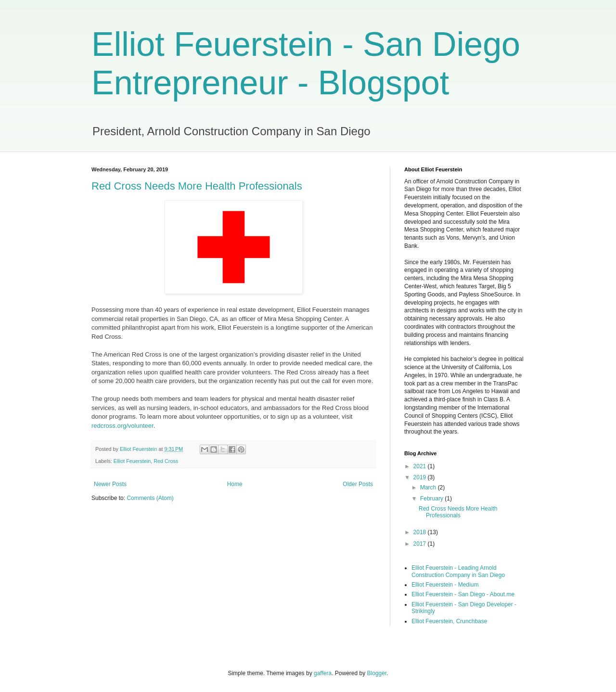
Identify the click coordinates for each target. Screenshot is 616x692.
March (429, 487)
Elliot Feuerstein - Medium (445, 585)
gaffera (323, 673)
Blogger (377, 673)
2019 (421, 477)
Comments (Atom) (150, 498)
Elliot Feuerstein (132, 461)
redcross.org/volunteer (122, 426)
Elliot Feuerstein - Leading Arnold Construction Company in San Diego (458, 571)
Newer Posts (110, 484)
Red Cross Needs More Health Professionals (197, 186)
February (432, 499)
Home (235, 484)
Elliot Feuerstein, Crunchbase (449, 621)
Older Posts (358, 484)
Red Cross (166, 461)
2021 (421, 466)
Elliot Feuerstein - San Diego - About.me (463, 594)
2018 (421, 532)
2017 (421, 544)
